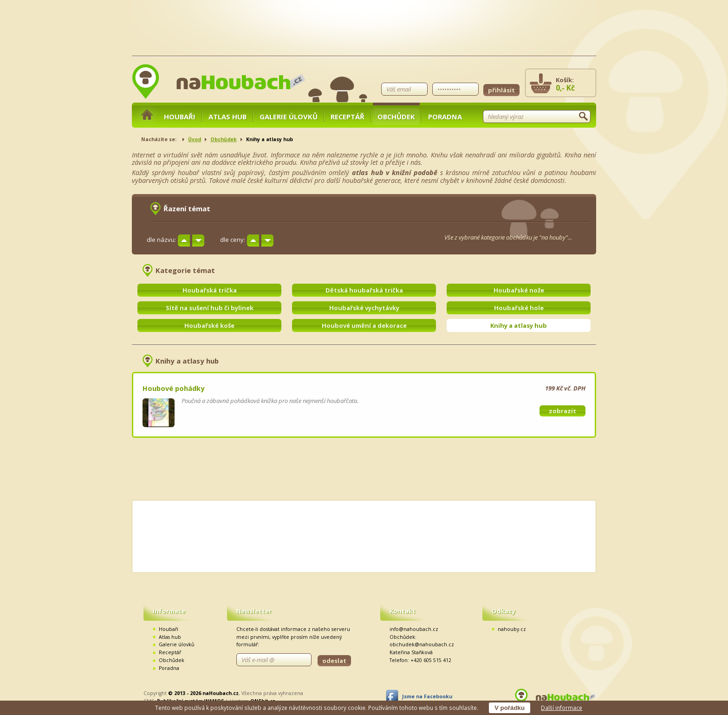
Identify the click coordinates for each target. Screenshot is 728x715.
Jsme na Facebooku (427, 696)
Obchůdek (396, 117)
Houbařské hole (519, 308)
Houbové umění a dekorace (364, 325)
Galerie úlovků (289, 117)
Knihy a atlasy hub (519, 325)
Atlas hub (227, 117)
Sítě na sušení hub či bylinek (210, 308)
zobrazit (562, 411)
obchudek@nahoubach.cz (422, 644)
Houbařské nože (519, 290)
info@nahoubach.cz (414, 629)
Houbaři (180, 117)
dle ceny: (233, 240)
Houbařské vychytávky (364, 308)
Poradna (445, 117)
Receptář (348, 117)
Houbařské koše (209, 325)
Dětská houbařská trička (364, 290)
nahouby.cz (512, 629)
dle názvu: (161, 240)
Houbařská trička (210, 290)
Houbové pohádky (173, 388)
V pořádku (510, 708)
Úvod (195, 139)
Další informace (562, 708)
